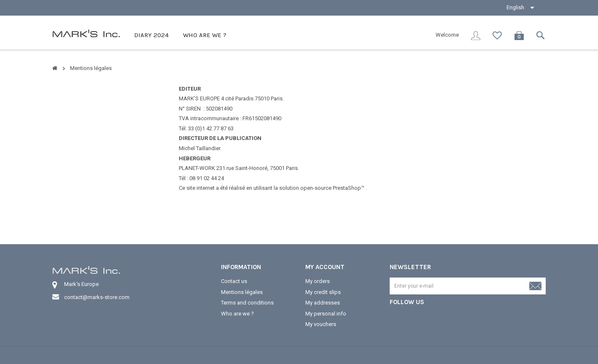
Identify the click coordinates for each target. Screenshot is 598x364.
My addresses (323, 303)
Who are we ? (204, 35)
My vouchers (321, 324)
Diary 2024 (151, 35)
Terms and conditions (247, 303)
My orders (318, 281)
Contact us (234, 281)
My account (325, 267)
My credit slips (323, 292)
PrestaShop (347, 188)
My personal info (326, 314)
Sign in (476, 36)
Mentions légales (242, 292)
